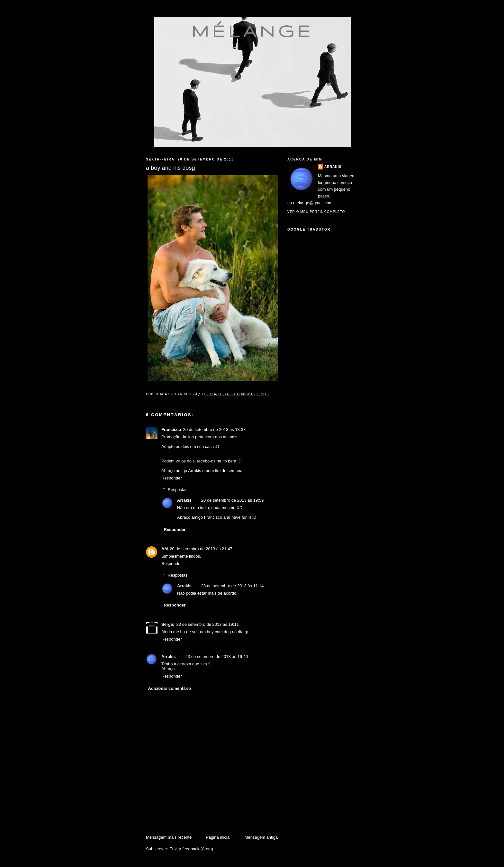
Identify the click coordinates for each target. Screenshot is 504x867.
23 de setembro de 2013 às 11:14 (232, 586)
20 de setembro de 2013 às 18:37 (214, 429)
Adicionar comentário (170, 688)
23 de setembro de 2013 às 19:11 (207, 624)
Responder (172, 478)
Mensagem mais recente (169, 837)
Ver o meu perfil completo (316, 212)
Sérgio (168, 624)
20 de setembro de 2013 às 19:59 (232, 500)
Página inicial (218, 837)
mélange (252, 31)
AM (165, 549)
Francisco (171, 429)
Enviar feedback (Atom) (191, 849)
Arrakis (184, 500)
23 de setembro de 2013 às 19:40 (217, 657)
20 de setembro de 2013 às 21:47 (201, 549)
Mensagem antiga (261, 837)
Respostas (178, 490)
